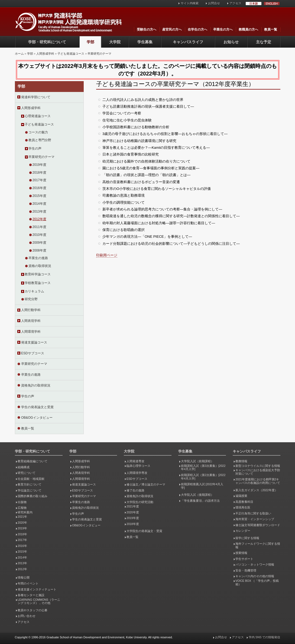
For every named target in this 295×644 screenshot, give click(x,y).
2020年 (22, 523)
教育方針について (30, 484)
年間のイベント (28, 583)
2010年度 (39, 235)
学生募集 (145, 42)
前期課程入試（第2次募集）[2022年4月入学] (203, 477)
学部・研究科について (47, 42)
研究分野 (31, 299)
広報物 (22, 508)
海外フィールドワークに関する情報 (258, 545)
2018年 (22, 534)
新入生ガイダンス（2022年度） (256, 490)
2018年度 (39, 173)
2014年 (22, 557)
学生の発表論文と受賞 (37, 407)
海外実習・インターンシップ (255, 519)
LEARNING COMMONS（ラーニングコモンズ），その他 (39, 601)
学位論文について (30, 490)
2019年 (22, 528)
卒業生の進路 (38, 258)
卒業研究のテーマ (99, 54)
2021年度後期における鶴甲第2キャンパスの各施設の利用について (258, 481)
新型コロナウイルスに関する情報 (258, 466)
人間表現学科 (31, 321)
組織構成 (24, 467)
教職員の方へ (248, 29)
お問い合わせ (27, 616)
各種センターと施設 (31, 595)
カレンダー (243, 531)
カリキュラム (34, 291)
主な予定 (264, 42)
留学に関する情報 (247, 538)
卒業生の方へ (223, 29)
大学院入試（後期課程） (197, 495)
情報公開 (24, 577)
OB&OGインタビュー (37, 418)
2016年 (22, 546)
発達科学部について (36, 97)
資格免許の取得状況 (36, 385)
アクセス (235, 3)
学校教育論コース (38, 283)
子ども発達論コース (71, 54)
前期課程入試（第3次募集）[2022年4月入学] (203, 468)
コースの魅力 (38, 132)
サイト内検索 (190, 3)
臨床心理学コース (138, 466)
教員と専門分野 (40, 140)
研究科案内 (25, 512)
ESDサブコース (33, 353)
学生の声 (35, 148)
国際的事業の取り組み (33, 496)
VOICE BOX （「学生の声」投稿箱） (257, 582)
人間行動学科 (31, 310)
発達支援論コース (34, 342)
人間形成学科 (45, 54)
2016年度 (39, 188)
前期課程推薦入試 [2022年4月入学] (202, 486)
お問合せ (214, 3)
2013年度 (39, 212)
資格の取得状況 (40, 266)
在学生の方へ (197, 29)
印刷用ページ (107, 255)
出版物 (22, 502)
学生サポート (244, 559)
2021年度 (133, 506)
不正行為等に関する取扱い (253, 513)
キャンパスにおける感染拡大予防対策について (258, 472)
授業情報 (241, 553)
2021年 (22, 517)
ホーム (19, 54)
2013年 (22, 563)
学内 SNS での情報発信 (265, 637)
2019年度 (39, 165)
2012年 (22, 569)
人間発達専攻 (135, 461)
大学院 (115, 42)
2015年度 (39, 196)
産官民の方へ (172, 29)
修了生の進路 (135, 490)
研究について (27, 473)
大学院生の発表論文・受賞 (144, 531)
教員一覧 (271, 29)
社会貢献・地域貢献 (31, 479)
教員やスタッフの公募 (33, 610)
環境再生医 (243, 507)
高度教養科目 (244, 502)
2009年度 (39, 243)
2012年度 (39, 219)
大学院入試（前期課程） (197, 461)
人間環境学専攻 (137, 473)
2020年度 (133, 512)
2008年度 (39, 250)
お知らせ (231, 42)
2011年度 (39, 227)
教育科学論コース (38, 274)
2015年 (22, 551)
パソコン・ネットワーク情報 (255, 564)
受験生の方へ (147, 29)
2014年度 (39, 204)
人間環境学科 (31, 332)
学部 (90, 42)
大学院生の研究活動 (140, 502)
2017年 (22, 540)
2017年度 (39, 180)
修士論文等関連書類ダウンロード (258, 525)
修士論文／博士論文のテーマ (146, 484)
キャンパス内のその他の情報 (255, 576)
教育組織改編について (33, 461)
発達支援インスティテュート (37, 589)
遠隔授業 (241, 496)
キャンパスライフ (188, 42)
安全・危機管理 (246, 570)
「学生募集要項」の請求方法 (200, 501)
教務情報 (241, 461)
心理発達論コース (38, 116)
